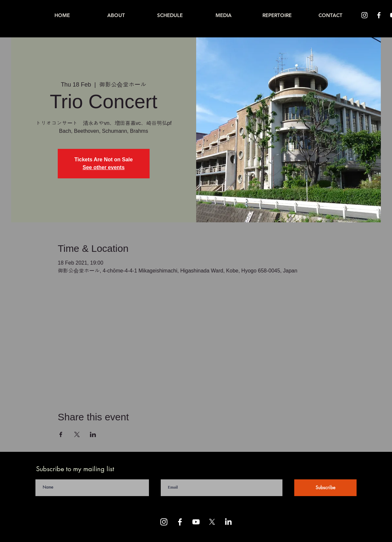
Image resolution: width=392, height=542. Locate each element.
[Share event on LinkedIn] (93, 434)
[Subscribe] (325, 488)
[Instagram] (364, 15)
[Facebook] (379, 15)
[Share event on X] (77, 434)
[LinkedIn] (228, 522)
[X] (212, 522)
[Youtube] (196, 522)
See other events (104, 167)
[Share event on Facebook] (61, 434)
